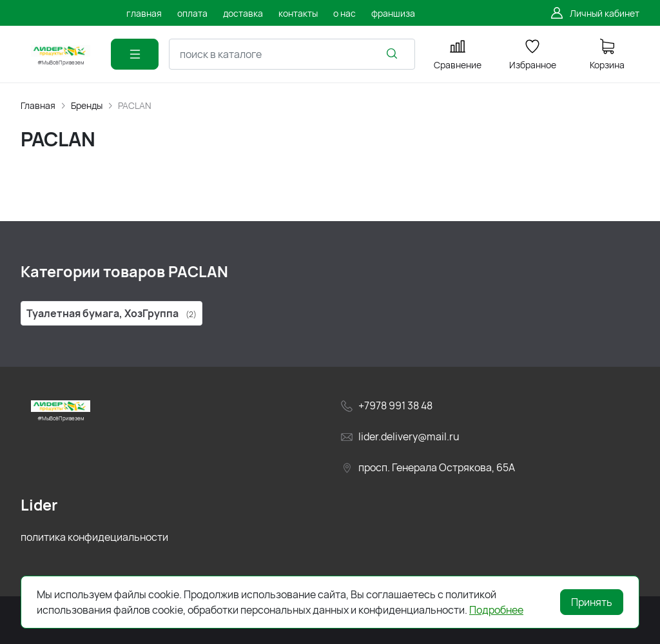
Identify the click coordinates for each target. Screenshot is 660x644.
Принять (592, 602)
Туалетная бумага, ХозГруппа (112, 313)
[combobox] (292, 54)
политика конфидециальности (94, 537)
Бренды (87, 105)
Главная (38, 105)
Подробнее (496, 610)
